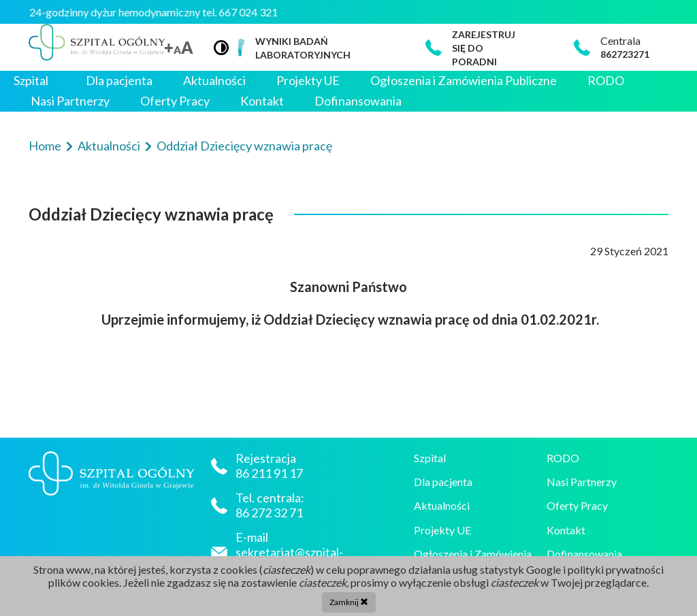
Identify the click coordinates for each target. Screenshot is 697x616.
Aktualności (214, 81)
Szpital (31, 81)
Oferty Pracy (175, 101)
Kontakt (262, 101)
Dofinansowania (358, 101)
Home (46, 146)
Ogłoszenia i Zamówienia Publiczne (464, 81)
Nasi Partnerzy (70, 101)
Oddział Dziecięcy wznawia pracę (244, 146)
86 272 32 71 (269, 513)
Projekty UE (308, 81)
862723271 (625, 54)
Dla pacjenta (119, 81)
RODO (606, 81)
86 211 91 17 (270, 473)
